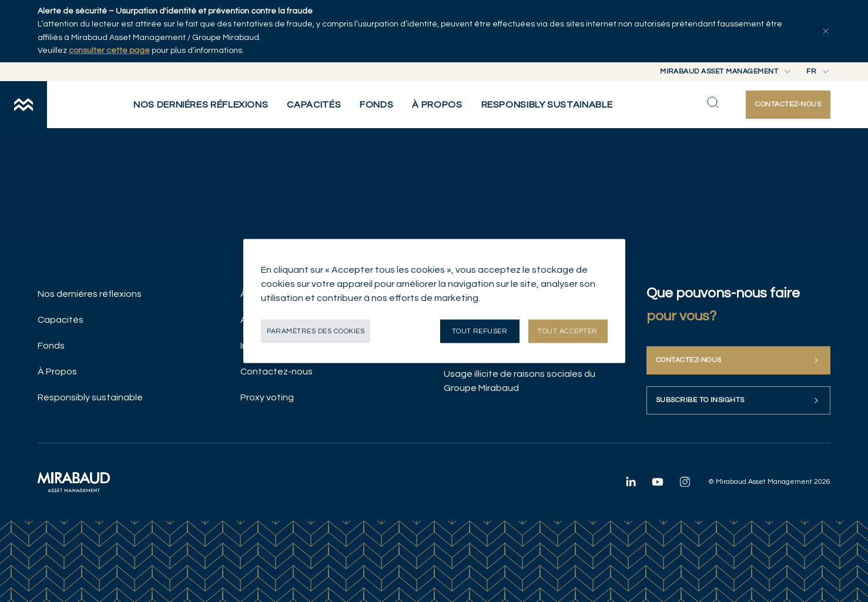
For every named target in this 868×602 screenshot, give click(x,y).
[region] (434, 301)
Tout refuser (480, 331)
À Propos (57, 372)
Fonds (51, 346)
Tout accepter (567, 331)
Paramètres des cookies (316, 331)
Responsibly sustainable (90, 397)
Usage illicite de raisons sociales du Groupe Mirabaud (520, 381)
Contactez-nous (277, 372)
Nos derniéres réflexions (90, 294)
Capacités (61, 320)
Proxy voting (267, 397)
